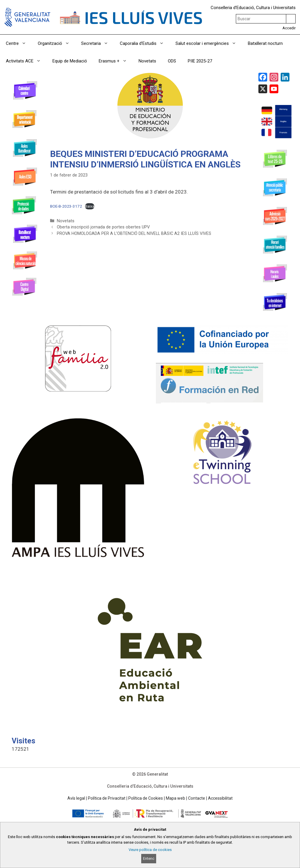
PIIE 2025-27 (200, 61)
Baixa (90, 206)
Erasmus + (116, 61)
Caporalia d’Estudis (145, 43)
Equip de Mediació (70, 61)
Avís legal (76, 798)
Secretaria (98, 43)
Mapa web (175, 798)
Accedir (289, 28)
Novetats (147, 61)
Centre (19, 43)
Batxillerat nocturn (265, 43)
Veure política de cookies (150, 850)
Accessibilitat (220, 798)
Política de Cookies (146, 798)
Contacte (197, 798)
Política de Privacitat (107, 798)
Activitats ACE (26, 61)
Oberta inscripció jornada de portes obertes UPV (103, 227)
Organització (57, 43)
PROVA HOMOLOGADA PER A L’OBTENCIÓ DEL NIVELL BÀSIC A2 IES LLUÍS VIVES (134, 234)
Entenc (149, 858)
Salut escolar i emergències (209, 43)
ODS (172, 61)
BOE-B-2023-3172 (66, 206)
